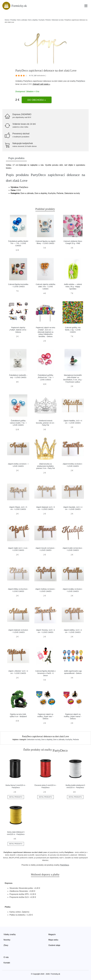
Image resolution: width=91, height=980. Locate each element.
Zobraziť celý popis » (41, 84)
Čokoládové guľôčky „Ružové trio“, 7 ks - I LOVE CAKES (45, 377)
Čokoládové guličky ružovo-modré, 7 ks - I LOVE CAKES (18, 423)
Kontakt (7, 963)
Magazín (52, 934)
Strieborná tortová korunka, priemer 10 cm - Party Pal (45, 423)
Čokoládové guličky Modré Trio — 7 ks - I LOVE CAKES (18, 243)
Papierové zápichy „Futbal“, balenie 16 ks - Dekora (18, 330)
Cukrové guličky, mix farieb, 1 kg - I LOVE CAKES (73, 330)
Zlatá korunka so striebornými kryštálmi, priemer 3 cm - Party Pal (45, 466)
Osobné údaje (54, 945)
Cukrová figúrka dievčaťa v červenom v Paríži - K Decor (46, 673)
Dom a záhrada (22, 20)
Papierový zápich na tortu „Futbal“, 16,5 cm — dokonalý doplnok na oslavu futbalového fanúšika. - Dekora (45, 332)
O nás (6, 957)
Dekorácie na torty (58, 20)
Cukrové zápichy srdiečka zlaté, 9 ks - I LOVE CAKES (45, 287)
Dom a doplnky (33, 20)
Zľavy (6, 945)
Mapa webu (53, 940)
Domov (7, 20)
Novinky (7, 940)
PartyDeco (81, 81)
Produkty (13, 20)
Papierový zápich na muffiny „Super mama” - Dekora (73, 716)
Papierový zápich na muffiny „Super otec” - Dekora (45, 716)
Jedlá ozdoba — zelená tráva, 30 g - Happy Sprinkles (73, 287)
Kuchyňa (42, 20)
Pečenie (48, 20)
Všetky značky (10, 934)
